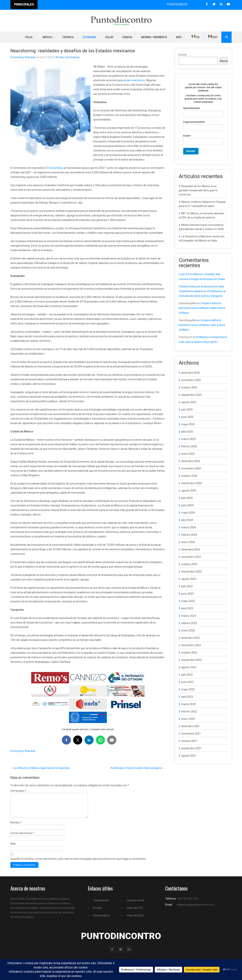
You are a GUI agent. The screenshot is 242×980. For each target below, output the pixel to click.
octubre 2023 (189, 564)
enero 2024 (188, 542)
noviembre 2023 (191, 557)
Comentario (18, 791)
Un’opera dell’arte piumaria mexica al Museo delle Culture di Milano (202, 308)
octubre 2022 (189, 653)
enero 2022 (188, 719)
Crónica (68, 37)
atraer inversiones (134, 80)
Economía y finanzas (23, 57)
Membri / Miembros (154, 37)
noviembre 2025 (191, 380)
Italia (29, 37)
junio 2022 (187, 682)
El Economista (54, 168)
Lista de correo (135, 905)
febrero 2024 (189, 535)
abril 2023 (187, 608)
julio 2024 (187, 498)
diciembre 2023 (191, 549)
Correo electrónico (22, 838)
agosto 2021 (189, 756)
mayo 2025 (188, 424)
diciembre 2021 (191, 726)
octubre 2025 (189, 387)
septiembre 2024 (192, 483)
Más (179, 37)
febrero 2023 (189, 623)
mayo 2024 (188, 513)
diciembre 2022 (191, 638)
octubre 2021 (189, 741)
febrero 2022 (189, 711)
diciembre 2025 (191, 373)
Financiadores (102, 920)
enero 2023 (188, 630)
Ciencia (127, 37)
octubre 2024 (189, 476)
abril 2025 (187, 432)
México (47, 37)
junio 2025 (187, 417)
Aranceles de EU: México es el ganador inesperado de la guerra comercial (198, 190)
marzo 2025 (189, 439)
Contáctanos (101, 905)
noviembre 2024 (191, 468)
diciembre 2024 (191, 461)
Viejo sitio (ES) (135, 920)
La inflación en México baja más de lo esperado (40, 768)
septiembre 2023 (192, 572)
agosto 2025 (189, 402)
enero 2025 (188, 454)
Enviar (191, 151)
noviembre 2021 (191, 734)
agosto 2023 (189, 579)
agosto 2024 (189, 491)
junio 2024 (187, 505)
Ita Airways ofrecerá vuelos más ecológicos (138, 768)
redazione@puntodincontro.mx (195, 909)
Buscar (183, 55)
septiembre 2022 (192, 660)
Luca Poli (184, 274)
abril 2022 (187, 697)
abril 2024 (187, 520)
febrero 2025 (189, 446)
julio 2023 (187, 586)
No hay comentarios (68, 57)
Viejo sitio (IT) (135, 912)
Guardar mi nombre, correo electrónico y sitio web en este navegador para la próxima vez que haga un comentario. (78, 863)
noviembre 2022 (191, 645)
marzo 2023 (189, 616)
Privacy (98, 912)
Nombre (16, 827)
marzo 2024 (189, 527)
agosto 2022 (189, 667)
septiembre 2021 (192, 748)
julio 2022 (187, 675)
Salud (109, 37)
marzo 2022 (189, 704)
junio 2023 (187, 594)
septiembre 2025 (192, 395)
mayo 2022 (188, 689)
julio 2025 (187, 410)
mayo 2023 (188, 601)
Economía (89, 37)
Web (13, 848)
